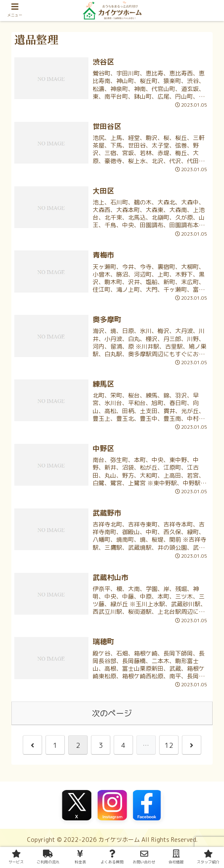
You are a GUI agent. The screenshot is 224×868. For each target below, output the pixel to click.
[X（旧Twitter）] (77, 805)
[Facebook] (147, 805)
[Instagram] (112, 805)
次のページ (112, 713)
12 (169, 745)
